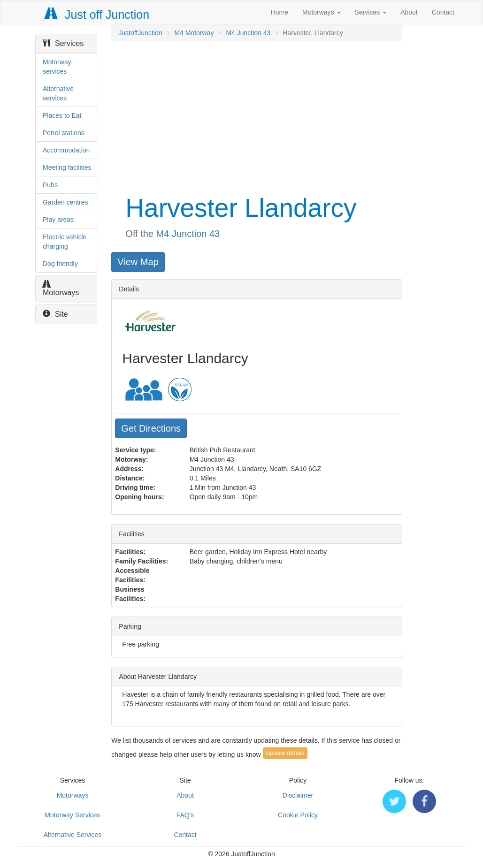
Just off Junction (97, 15)
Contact (443, 12)
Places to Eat (62, 115)
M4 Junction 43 (248, 33)
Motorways (322, 12)
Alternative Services (73, 835)
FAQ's (185, 815)
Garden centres (65, 202)
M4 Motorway (194, 33)
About (409, 12)
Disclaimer (298, 795)
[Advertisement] (256, 116)
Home (280, 12)
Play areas (58, 220)
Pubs (50, 185)
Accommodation (66, 150)
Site (55, 314)
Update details (285, 753)
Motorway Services (72, 815)
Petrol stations (64, 133)
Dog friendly (60, 264)
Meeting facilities (67, 168)
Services (371, 12)
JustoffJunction (140, 33)
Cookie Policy (298, 815)
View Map (138, 262)
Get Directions (151, 428)
